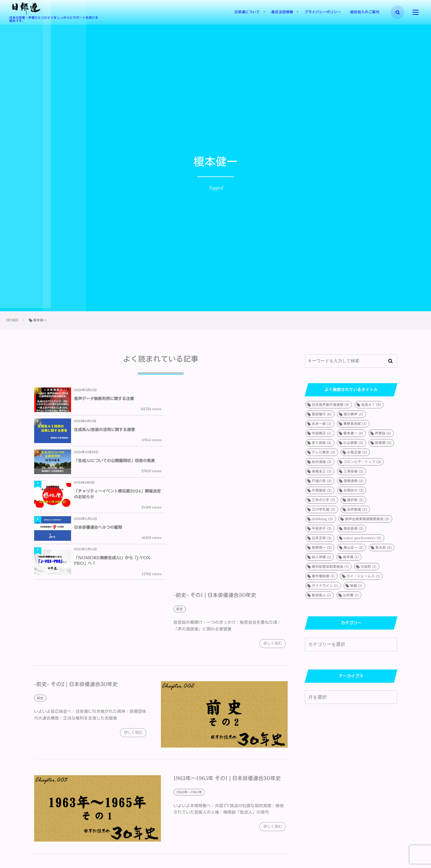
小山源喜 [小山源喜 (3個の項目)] (353, 443)
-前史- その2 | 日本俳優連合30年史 (76, 594)
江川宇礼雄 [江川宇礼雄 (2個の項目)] (324, 509)
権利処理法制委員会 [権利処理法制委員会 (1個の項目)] (330, 567)
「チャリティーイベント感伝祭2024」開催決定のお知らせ (240, 432)
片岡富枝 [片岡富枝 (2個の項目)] (322, 490)
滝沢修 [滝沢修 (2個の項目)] (355, 500)
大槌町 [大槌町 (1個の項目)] (368, 567)
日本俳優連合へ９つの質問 (98, 467)
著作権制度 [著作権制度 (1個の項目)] (323, 576)
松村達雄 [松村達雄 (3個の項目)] (322, 462)
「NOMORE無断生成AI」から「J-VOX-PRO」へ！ (240, 467)
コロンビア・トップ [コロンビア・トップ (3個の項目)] (362, 462)
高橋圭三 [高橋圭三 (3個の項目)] (322, 471)
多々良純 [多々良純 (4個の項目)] (322, 443)
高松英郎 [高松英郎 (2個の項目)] (354, 528)
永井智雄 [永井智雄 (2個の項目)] (357, 509)
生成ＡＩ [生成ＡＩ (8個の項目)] (371, 405)
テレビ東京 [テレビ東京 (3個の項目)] (324, 452)
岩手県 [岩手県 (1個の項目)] (351, 557)
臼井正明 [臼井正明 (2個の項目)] (322, 538)
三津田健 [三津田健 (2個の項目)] (354, 471)
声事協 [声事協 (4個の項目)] (383, 433)
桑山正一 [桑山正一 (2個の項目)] (354, 548)
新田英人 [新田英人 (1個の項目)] (322, 595)
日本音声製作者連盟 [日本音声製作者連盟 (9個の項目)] (331, 405)
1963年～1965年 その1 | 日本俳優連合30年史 (227, 689)
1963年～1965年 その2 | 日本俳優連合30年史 (88, 783)
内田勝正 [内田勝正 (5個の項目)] (322, 433)
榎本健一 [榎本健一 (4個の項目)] (353, 433)
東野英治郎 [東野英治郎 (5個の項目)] (355, 424)
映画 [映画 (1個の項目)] (356, 586)
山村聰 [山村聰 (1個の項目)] (351, 595)
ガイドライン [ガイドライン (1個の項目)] (325, 586)
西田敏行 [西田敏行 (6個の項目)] (322, 414)
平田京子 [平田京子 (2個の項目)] (322, 528)
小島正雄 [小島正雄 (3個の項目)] (357, 452)
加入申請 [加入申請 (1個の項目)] (322, 557)
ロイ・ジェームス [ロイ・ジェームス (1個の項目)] (363, 576)
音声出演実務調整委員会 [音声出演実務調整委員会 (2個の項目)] (367, 519)
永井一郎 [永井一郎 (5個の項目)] (322, 424)
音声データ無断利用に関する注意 (104, 399)
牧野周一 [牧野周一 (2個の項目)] (322, 548)
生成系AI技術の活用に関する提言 (231, 399)
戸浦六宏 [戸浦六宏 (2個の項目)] (322, 481)
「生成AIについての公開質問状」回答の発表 (115, 432)
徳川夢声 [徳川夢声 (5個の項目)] (353, 414)
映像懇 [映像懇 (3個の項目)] (383, 443)
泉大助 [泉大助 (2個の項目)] (383, 548)
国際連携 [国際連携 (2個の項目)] (354, 481)
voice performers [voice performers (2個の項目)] (363, 538)
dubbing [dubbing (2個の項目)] (323, 519)
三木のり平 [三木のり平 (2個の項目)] (324, 500)
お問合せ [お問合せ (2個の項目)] (354, 490)
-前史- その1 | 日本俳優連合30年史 (215, 505)
